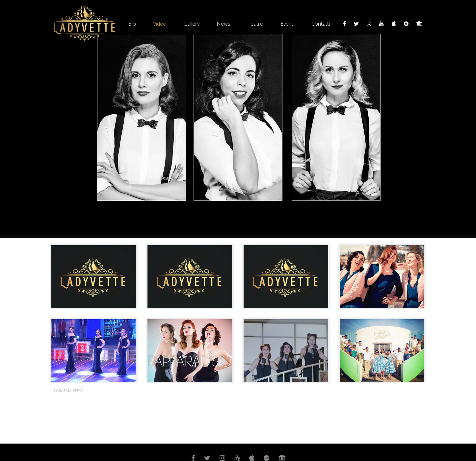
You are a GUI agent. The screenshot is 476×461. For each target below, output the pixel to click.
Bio (132, 24)
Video (160, 24)
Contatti (321, 24)
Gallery (191, 24)
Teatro (255, 24)
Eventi (287, 24)
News (224, 24)
